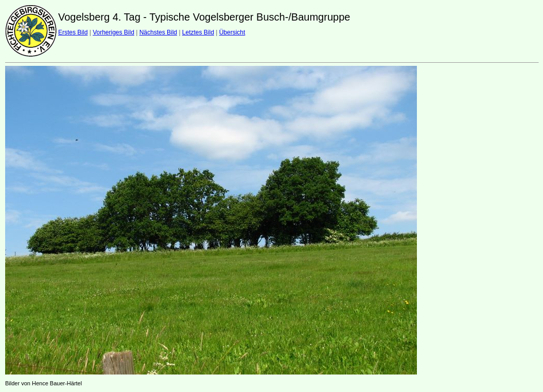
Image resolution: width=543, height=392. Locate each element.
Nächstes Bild (158, 32)
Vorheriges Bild (113, 32)
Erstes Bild (73, 32)
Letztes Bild (198, 32)
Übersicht (232, 32)
